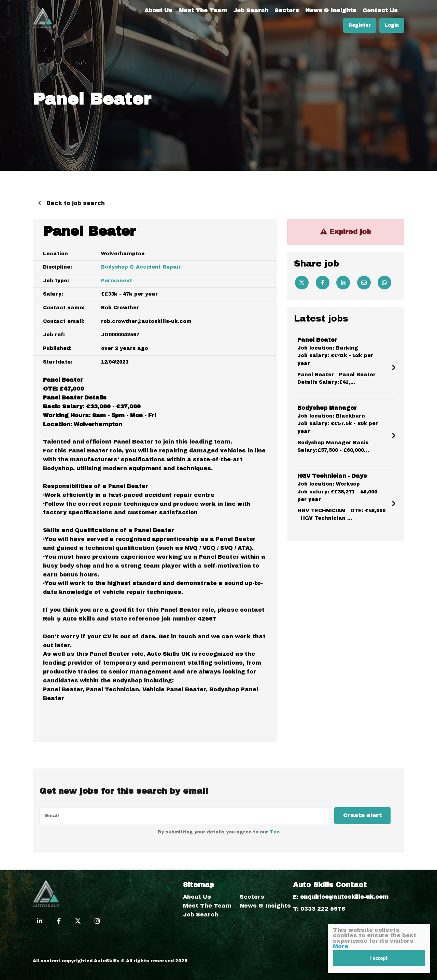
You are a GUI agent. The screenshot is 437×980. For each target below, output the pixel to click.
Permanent (117, 281)
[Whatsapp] (384, 283)
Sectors (287, 10)
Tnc (275, 832)
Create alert (362, 815)
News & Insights (331, 10)
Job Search (251, 10)
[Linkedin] (343, 283)
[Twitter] (302, 283)
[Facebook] (323, 283)
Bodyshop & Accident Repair (141, 267)
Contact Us (380, 10)
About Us (158, 10)
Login (392, 25)
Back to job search (76, 203)
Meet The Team (203, 10)
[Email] (364, 283)
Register (360, 25)
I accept (379, 958)
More (341, 946)
